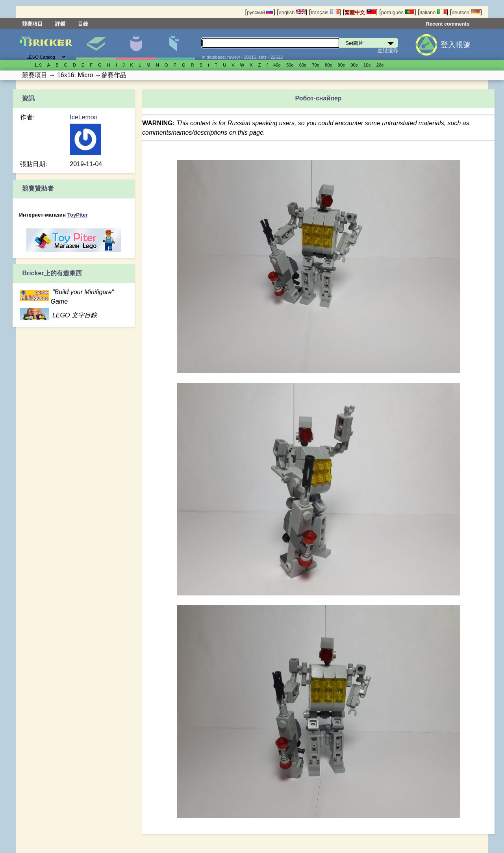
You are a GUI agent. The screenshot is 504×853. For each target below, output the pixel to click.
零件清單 (176, 45)
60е (303, 65)
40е (277, 65)
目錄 (83, 24)
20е (380, 65)
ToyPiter (78, 215)
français (325, 12)
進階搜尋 (388, 51)
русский (260, 12)
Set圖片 (96, 45)
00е (354, 65)
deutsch (466, 12)
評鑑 (60, 24)
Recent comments (448, 24)
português (398, 12)
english (292, 12)
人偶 (136, 45)
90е (342, 65)
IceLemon (83, 117)
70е (316, 65)
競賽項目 (32, 24)
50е (290, 65)
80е (329, 65)
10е (367, 65)
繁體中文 (360, 12)
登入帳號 (456, 45)
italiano (433, 12)
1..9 (38, 65)
